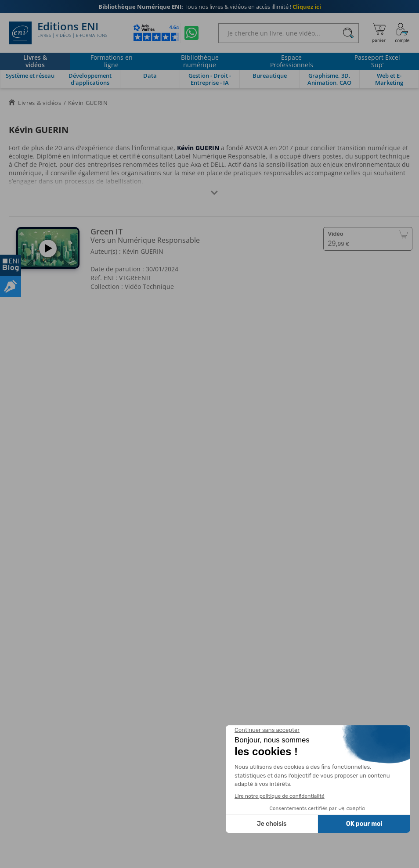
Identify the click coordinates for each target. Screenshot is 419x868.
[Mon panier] (379, 33)
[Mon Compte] (402, 33)
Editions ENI (58, 33)
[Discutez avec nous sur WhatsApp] (191, 33)
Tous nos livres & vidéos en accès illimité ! (210, 7)
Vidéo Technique (149, 286)
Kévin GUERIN (143, 251)
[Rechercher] (348, 33)
